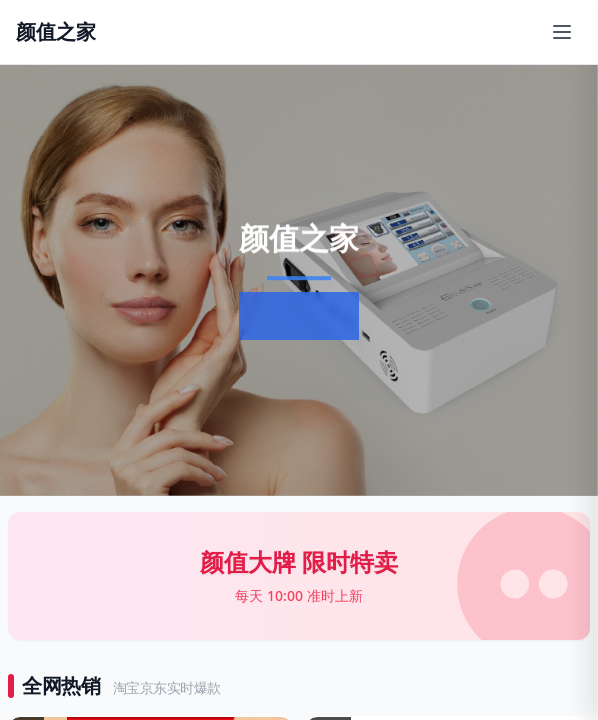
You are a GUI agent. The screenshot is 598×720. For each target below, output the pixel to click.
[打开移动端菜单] (562, 32)
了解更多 (295, 316)
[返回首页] (56, 32)
